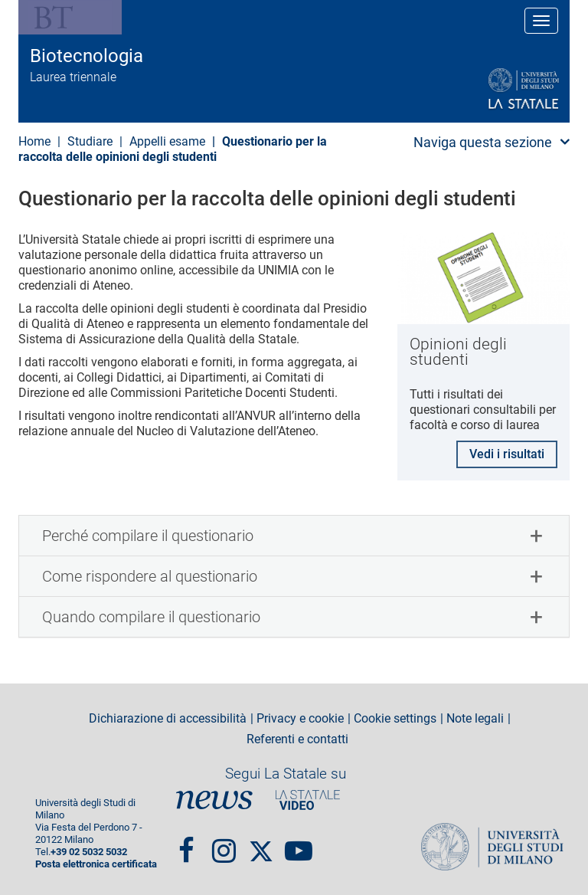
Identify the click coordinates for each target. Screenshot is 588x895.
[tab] (294, 536)
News (214, 800)
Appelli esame (167, 141)
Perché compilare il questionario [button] (148, 536)
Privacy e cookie (300, 719)
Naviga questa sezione (483, 142)
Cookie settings (395, 719)
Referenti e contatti (297, 739)
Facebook (186, 844)
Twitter (261, 844)
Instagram (224, 844)
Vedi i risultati (507, 454)
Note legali (475, 719)
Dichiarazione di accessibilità (168, 719)
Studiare (90, 141)
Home (34, 141)
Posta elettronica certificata (96, 864)
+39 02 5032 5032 (89, 852)
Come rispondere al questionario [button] (150, 576)
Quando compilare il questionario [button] (151, 617)
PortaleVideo (308, 800)
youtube (299, 844)
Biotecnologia (87, 56)
